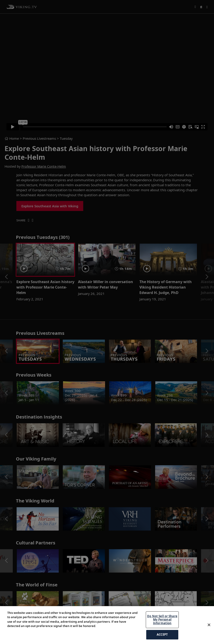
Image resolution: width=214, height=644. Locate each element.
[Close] (209, 625)
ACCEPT (162, 634)
